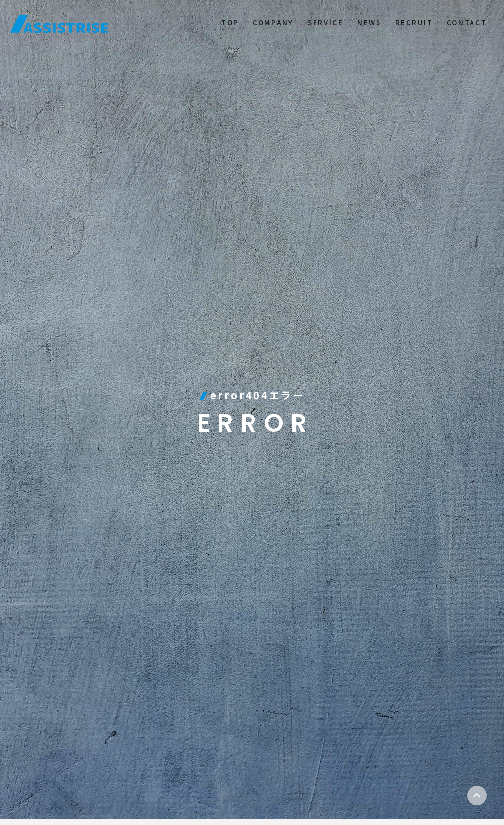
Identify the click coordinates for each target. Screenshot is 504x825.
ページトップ (477, 795)
